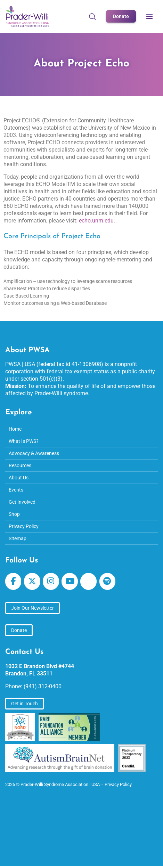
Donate (121, 16)
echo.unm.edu (96, 221)
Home (15, 429)
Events (16, 490)
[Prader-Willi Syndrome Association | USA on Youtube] (70, 581)
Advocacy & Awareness (34, 453)
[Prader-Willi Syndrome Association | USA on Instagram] (51, 581)
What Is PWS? (24, 441)
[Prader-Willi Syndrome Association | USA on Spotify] (107, 581)
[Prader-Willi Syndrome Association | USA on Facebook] (13, 581)
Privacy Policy (24, 526)
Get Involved (22, 502)
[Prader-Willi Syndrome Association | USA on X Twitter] (32, 581)
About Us (19, 478)
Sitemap (18, 538)
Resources (20, 465)
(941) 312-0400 (43, 686)
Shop (14, 514)
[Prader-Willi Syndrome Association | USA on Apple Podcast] (88, 581)
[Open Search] (92, 16)
